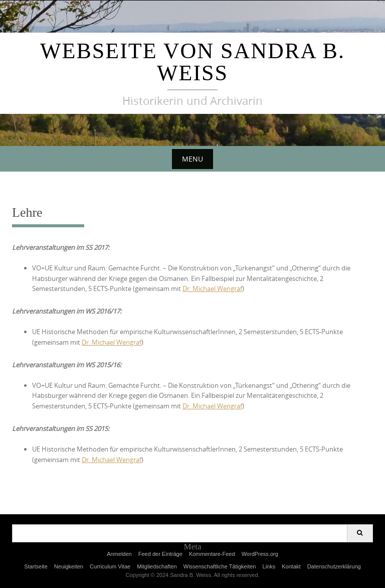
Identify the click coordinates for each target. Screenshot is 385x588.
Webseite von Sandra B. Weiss (192, 62)
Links (269, 566)
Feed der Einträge (160, 554)
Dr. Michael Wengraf (212, 288)
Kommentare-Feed (212, 554)
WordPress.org (260, 554)
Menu (192, 159)
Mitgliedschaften (157, 566)
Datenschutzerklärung (334, 566)
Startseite (36, 566)
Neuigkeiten (69, 566)
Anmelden (119, 554)
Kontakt (291, 566)
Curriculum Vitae (110, 566)
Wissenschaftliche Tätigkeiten (220, 566)
